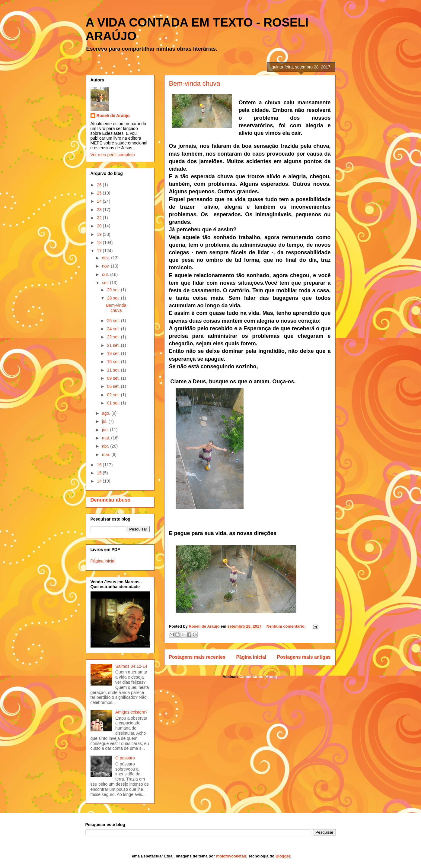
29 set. (114, 290)
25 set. (114, 321)
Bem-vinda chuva (195, 83)
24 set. (114, 329)
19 (100, 234)
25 (100, 193)
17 (100, 251)
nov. (106, 266)
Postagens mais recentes (197, 657)
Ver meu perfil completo (113, 155)
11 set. (114, 370)
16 (100, 465)
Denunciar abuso (111, 500)
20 (100, 226)
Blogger (283, 856)
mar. (107, 455)
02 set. (114, 395)
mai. (107, 438)
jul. (105, 421)
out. (106, 274)
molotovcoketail (231, 856)
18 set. (114, 353)
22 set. (114, 337)
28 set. (114, 298)
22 (100, 218)
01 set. (114, 403)
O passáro (125, 758)
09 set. (114, 378)
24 (100, 201)
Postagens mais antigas (304, 657)
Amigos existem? (131, 712)
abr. (106, 446)
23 (100, 210)
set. (106, 283)
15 (100, 473)
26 (100, 185)
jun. (106, 430)
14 (100, 481)
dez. (107, 258)
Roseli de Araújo (113, 116)
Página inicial (251, 657)
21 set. (114, 345)
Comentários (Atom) (258, 677)
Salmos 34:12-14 (131, 666)
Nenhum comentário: (287, 626)
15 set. (114, 362)
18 (100, 242)
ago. (107, 413)
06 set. (114, 386)
